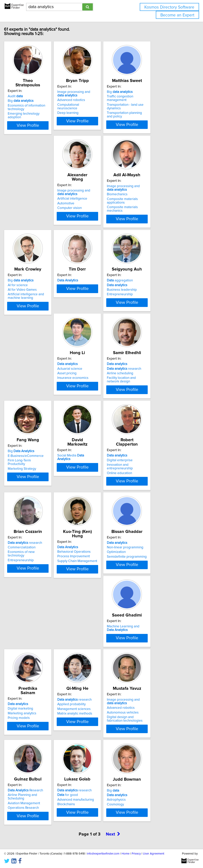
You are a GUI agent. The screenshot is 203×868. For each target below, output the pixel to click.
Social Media (155, 365)
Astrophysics (85, 737)
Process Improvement (151, 465)
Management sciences (33, 647)
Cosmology (84, 742)
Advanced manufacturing (34, 737)
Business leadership (90, 283)
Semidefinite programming (36, 560)
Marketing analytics (149, 556)
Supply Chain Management (155, 469)
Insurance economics (151, 288)
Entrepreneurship (89, 288)
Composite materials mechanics (99, 200)
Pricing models (146, 560)
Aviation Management (151, 647)
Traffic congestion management (158, 96)
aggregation (89, 274)
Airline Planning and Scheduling (158, 642)
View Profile (41, 121)
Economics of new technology (98, 465)
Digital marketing (148, 551)
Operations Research (151, 651)
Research (153, 637)
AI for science (145, 187)
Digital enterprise (29, 460)
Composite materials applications (100, 196)
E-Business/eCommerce (93, 369)
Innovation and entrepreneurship (40, 465)
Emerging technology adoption (39, 109)
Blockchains (25, 742)
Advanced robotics (89, 100)
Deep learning (86, 109)
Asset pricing (145, 283)
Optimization (25, 556)
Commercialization (89, 460)
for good (26, 733)
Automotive (25, 196)
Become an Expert (177, 15)
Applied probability (30, 642)
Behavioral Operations (152, 460)
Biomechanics (86, 191)
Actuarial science (147, 278)
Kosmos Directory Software (169, 7)
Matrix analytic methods (34, 651)
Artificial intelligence (31, 191)
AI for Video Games (149, 192)
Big (29, 96)
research (33, 369)
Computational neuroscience (97, 105)
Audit (24, 92)
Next (113, 776)
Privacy (136, 854)
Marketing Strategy (90, 378)
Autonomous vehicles (91, 650)
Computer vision (28, 200)
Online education (29, 469)
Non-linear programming (34, 551)
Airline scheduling (29, 374)
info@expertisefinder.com (103, 854)
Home (125, 854)
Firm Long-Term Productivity (96, 374)
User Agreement (154, 854)
